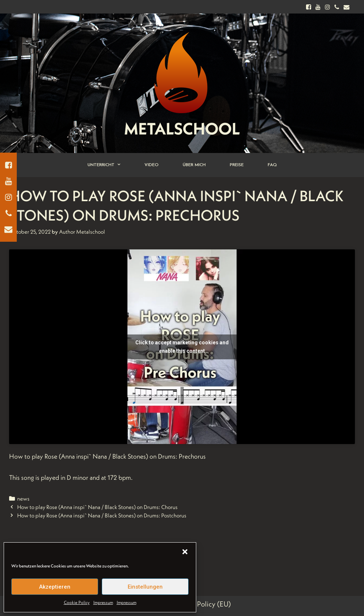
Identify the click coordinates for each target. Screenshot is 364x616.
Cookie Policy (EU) (202, 604)
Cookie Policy (77, 602)
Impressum (103, 602)
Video (152, 165)
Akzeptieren (55, 587)
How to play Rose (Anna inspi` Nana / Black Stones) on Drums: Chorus (97, 507)
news (23, 499)
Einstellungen (145, 587)
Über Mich (194, 165)
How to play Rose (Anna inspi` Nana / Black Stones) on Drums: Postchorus (102, 515)
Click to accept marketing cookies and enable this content (182, 347)
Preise (237, 165)
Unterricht (110, 165)
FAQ (272, 165)
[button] (185, 552)
